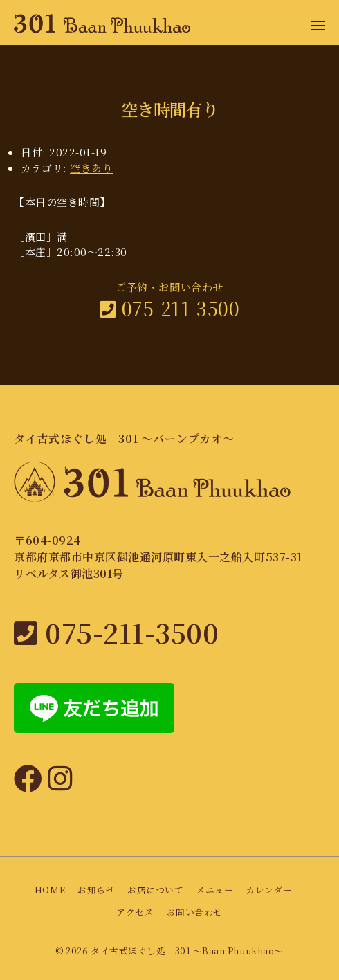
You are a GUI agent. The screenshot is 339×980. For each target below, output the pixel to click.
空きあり (91, 168)
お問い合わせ (194, 913)
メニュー (214, 890)
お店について (155, 890)
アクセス (135, 913)
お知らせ (96, 890)
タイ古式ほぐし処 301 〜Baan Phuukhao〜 (187, 951)
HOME (50, 890)
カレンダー (269, 890)
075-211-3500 (169, 308)
